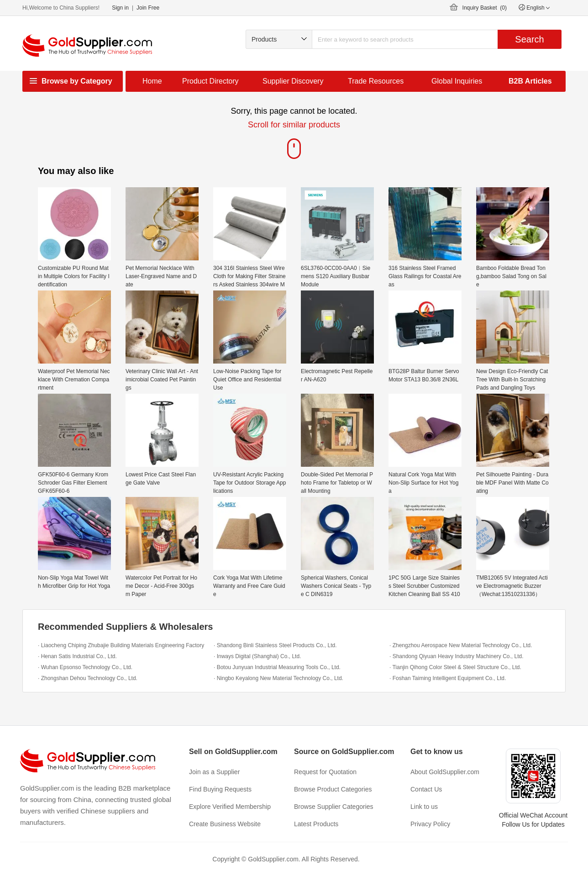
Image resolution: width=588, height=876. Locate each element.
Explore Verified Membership (230, 807)
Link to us (424, 807)
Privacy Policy (430, 824)
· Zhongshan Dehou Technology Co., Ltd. (88, 678)
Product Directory (210, 81)
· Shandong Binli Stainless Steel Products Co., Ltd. (275, 645)
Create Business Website (225, 824)
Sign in (120, 8)
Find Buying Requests (220, 789)
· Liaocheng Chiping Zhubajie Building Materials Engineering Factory (121, 645)
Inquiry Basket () (485, 8)
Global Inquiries (457, 81)
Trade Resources (376, 81)
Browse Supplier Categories (334, 807)
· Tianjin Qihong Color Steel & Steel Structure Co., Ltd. (455, 667)
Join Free (148, 8)
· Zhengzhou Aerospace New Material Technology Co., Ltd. (461, 645)
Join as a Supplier (214, 772)
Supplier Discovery (293, 81)
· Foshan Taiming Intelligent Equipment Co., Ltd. (448, 678)
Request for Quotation (325, 772)
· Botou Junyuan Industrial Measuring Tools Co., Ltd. (277, 667)
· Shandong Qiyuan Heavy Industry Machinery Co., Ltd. (457, 656)
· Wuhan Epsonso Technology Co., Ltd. (85, 667)
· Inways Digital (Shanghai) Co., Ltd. (257, 656)
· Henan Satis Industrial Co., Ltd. (77, 656)
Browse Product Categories (333, 789)
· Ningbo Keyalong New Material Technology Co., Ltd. (278, 678)
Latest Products (316, 824)
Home (152, 81)
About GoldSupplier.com (445, 772)
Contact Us (426, 789)
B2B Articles (530, 81)
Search (529, 39)
